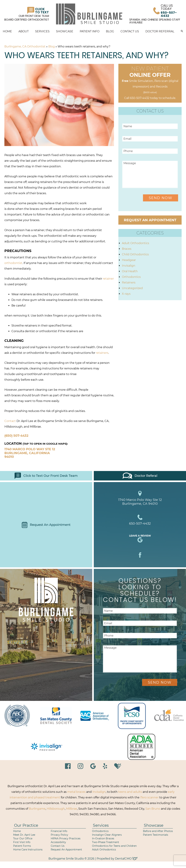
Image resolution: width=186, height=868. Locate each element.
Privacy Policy (59, 835)
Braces (127, 249)
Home (7, 31)
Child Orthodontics (135, 254)
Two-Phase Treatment (106, 842)
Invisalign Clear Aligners (107, 835)
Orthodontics (131, 277)
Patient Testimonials (156, 835)
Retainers (129, 283)
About (24, 31)
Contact (10, 421)
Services (42, 31)
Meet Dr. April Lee (24, 835)
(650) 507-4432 (16, 436)
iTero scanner (149, 797)
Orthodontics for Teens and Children (114, 846)
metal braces (76, 792)
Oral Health (130, 271)
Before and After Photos (158, 831)
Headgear (129, 260)
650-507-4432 (140, 98)
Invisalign (129, 266)
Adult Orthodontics (136, 243)
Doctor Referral (160, 31)
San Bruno (153, 809)
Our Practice (26, 825)
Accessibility (58, 842)
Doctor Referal (140, 476)
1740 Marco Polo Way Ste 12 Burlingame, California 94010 (30, 453)
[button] (182, 31)
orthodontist (13, 263)
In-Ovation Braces (103, 838)
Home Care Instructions (28, 850)
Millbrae (72, 809)
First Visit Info (22, 842)
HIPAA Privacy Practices (66, 838)
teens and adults (130, 792)
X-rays (126, 294)
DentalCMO (126, 859)
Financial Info (59, 831)
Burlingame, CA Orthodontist (25, 46)
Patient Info (90, 31)
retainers (102, 353)
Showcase (65, 31)
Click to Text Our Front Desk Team (46, 476)
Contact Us (130, 31)
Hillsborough (56, 809)
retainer (108, 279)
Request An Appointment (46, 525)
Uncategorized (132, 288)
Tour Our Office (23, 838)
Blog (110, 31)
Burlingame (37, 809)
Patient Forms (22, 846)
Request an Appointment (150, 220)
